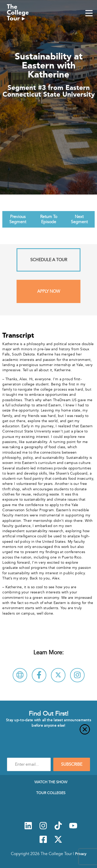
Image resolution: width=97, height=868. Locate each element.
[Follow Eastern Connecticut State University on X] (58, 675)
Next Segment (79, 219)
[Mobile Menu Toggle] (89, 14)
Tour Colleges (51, 793)
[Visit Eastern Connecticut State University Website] (20, 675)
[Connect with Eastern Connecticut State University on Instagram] (77, 675)
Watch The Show (51, 782)
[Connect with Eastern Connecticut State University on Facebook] (39, 675)
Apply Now (49, 291)
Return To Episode (49, 219)
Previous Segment (18, 219)
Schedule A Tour (49, 260)
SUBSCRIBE (72, 764)
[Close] (48, 732)
